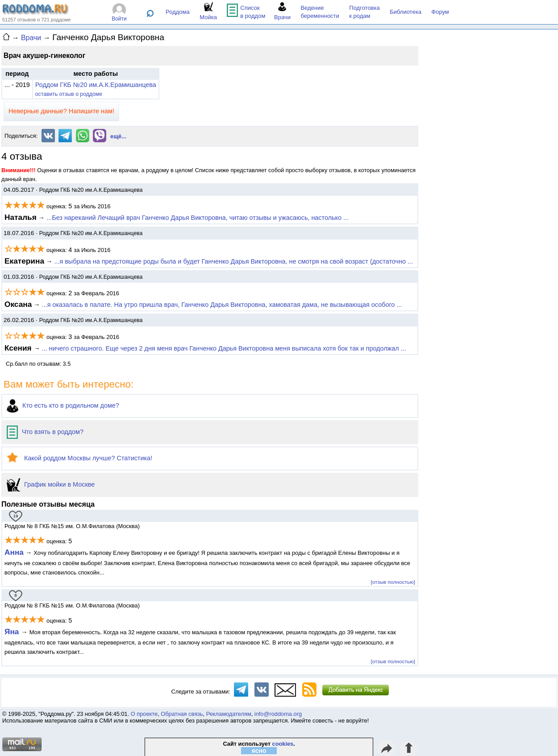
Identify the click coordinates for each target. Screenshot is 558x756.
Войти (119, 19)
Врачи (31, 38)
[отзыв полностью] (393, 582)
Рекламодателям (229, 714)
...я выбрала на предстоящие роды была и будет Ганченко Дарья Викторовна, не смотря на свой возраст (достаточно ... (233, 261)
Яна (13, 632)
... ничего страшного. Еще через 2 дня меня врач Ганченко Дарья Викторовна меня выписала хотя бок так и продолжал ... (224, 348)
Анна (14, 552)
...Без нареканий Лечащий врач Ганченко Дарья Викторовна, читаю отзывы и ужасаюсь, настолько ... (198, 218)
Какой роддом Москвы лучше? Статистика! (79, 458)
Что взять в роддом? (45, 432)
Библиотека (406, 12)
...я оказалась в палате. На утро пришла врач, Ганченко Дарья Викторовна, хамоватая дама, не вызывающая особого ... (222, 305)
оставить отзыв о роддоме (69, 94)
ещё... (118, 136)
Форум (440, 12)
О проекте (144, 714)
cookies (283, 744)
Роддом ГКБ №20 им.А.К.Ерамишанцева (96, 85)
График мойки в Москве (51, 484)
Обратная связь (182, 714)
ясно (259, 751)
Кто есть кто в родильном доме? (63, 405)
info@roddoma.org (278, 714)
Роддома (178, 12)
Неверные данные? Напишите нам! (61, 111)
